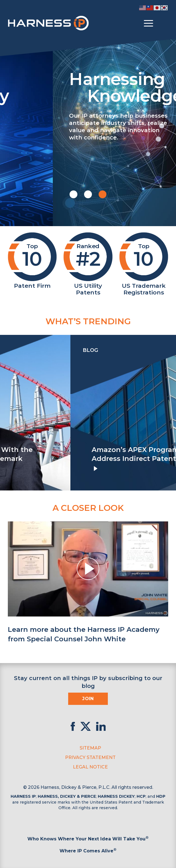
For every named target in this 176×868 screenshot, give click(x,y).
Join (88, 699)
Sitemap (90, 748)
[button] (73, 194)
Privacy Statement (90, 757)
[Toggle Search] (163, 23)
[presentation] (6, 413)
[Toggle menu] (148, 23)
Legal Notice (90, 767)
